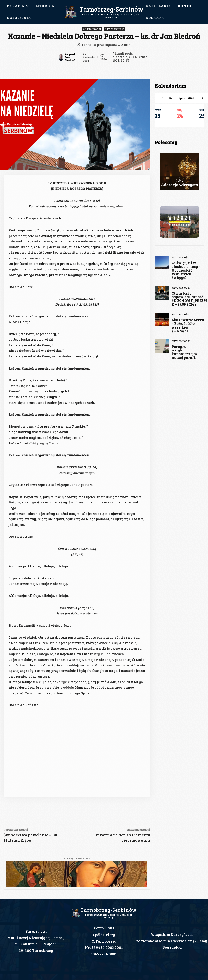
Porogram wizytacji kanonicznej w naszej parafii (184, 345)
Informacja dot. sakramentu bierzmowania (123, 837)
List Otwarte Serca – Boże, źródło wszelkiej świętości (187, 321)
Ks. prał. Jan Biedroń (70, 57)
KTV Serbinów (114, 29)
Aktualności (92, 29)
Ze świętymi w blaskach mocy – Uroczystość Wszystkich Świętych (185, 269)
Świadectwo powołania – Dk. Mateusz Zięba (31, 837)
